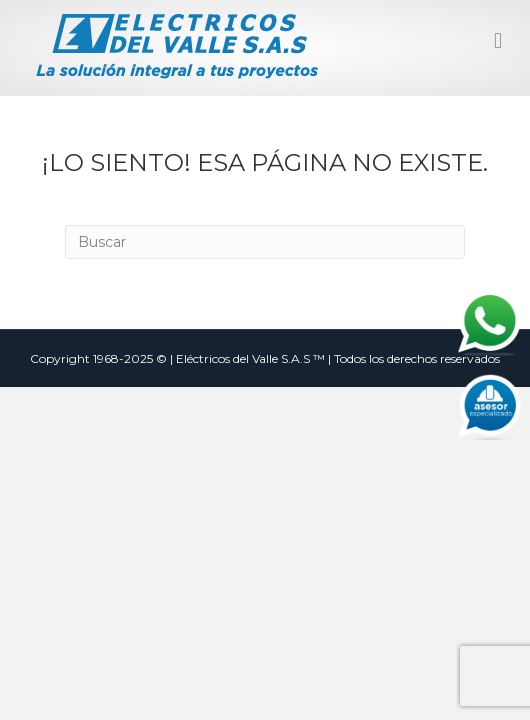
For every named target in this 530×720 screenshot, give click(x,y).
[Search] (265, 242)
